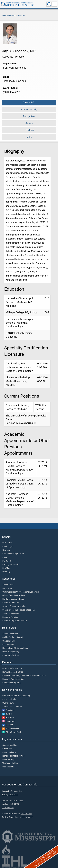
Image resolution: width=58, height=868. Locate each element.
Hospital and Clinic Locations (15, 648)
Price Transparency (11, 652)
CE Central (7, 543)
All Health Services (10, 634)
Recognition (29, 116)
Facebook (8, 710)
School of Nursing (10, 617)
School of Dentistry (11, 603)
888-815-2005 (28, 817)
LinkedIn (8, 725)
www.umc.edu (8, 808)
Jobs (5, 557)
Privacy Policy (8, 760)
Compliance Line (10, 745)
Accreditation (8, 585)
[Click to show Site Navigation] (55, 4)
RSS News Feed (11, 728)
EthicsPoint (7, 749)
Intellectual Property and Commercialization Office (24, 676)
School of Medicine (11, 614)
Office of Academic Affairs (14, 596)
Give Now (7, 550)
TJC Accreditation (10, 763)
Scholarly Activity (29, 109)
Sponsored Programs (12, 683)
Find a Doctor (8, 645)
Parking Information (11, 565)
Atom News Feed (12, 732)
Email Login (7, 546)
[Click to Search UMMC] (49, 4)
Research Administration (13, 679)
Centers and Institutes (12, 668)
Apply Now (7, 588)
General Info (29, 102)
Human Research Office (13, 672)
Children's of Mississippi (13, 637)
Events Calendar (10, 699)
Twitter (7, 714)
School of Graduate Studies (14, 606)
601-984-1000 (26, 814)
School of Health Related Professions (19, 610)
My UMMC (7, 561)
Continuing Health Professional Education (21, 592)
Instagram (9, 721)
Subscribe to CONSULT (12, 707)
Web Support (8, 767)
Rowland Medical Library (13, 599)
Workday (6, 572)
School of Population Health (15, 621)
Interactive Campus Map (13, 554)
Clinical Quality (9, 641)
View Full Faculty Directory (13, 16)
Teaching (29, 130)
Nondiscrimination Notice (13, 756)
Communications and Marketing (16, 696)
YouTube (8, 718)
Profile (29, 137)
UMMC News (8, 703)
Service (29, 123)
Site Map (6, 568)
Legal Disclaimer (10, 752)
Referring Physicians (11, 655)
